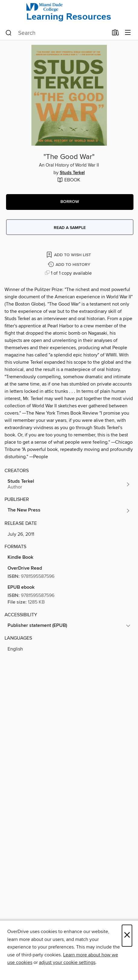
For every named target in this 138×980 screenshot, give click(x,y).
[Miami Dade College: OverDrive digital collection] (69, 13)
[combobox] (57, 33)
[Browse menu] (128, 33)
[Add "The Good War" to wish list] (69, 255)
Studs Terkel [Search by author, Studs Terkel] (72, 173)
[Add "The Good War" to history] (70, 265)
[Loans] (116, 34)
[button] (70, 202)
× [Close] (127, 936)
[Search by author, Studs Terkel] (69, 484)
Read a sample (70, 228)
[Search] (9, 33)
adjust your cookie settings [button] (67, 962)
